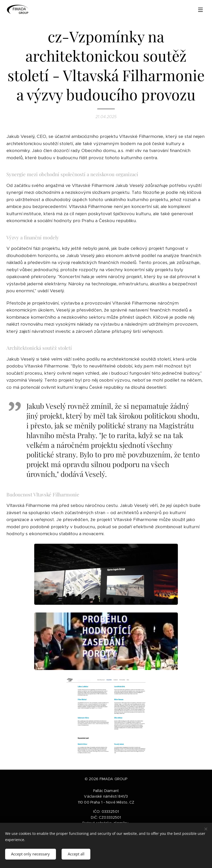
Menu (200, 10)
